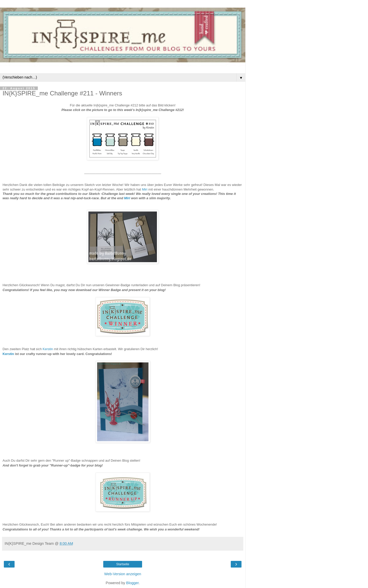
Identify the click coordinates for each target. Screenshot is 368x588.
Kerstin (48, 349)
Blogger (133, 583)
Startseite (123, 564)
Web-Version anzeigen (123, 574)
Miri (145, 189)
